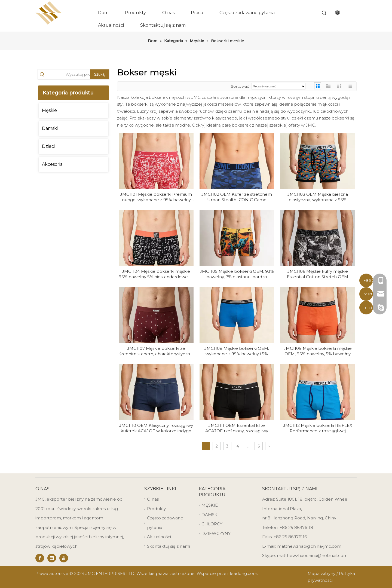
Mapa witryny (321, 573)
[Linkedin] (52, 558)
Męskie (49, 110)
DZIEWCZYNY (216, 533)
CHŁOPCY (212, 524)
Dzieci (48, 146)
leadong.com (244, 573)
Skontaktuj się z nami (169, 546)
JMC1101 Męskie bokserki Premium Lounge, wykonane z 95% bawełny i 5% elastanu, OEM (156, 197)
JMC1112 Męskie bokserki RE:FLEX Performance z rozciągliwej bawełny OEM (318, 428)
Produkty (156, 509)
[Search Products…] (68, 74)
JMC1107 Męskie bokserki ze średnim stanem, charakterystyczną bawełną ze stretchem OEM (156, 351)
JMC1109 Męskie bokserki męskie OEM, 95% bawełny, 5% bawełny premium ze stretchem (318, 351)
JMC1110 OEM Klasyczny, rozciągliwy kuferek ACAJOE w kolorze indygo (156, 428)
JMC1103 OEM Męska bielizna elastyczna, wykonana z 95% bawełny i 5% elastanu (318, 197)
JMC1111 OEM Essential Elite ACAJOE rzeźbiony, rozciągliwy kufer (237, 428)
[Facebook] (40, 558)
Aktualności (159, 537)
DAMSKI (210, 515)
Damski (50, 128)
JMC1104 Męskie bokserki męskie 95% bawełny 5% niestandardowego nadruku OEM (156, 274)
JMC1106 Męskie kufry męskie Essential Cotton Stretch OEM (318, 274)
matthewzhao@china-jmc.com (309, 546)
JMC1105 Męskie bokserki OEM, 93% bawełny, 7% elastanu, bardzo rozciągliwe (237, 274)
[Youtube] (64, 558)
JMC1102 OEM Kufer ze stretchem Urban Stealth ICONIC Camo (237, 197)
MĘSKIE (210, 505)
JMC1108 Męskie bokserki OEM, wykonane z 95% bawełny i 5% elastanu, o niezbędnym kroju (237, 351)
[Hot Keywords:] (324, 13)
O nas (153, 499)
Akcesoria (52, 164)
